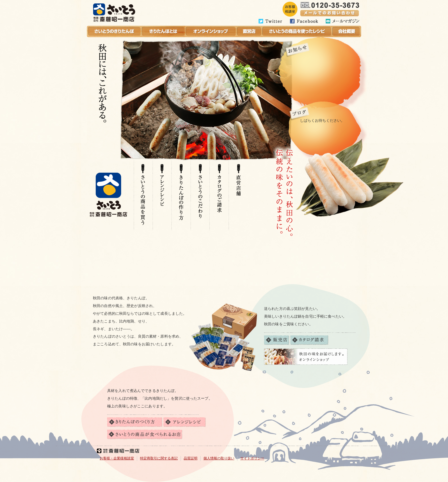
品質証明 (191, 458)
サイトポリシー (252, 458)
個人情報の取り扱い (219, 458)
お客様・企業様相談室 (117, 458)
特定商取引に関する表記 (159, 458)
